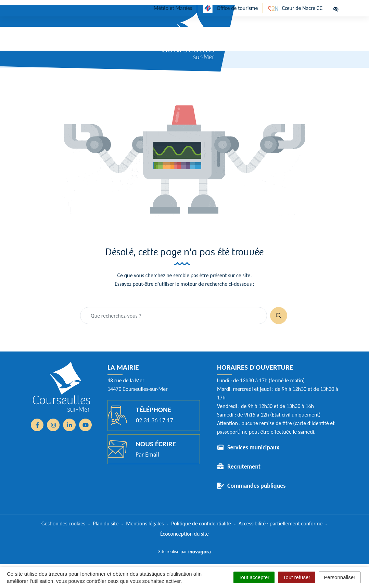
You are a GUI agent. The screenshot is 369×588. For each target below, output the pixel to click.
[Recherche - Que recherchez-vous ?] (174, 316)
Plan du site (106, 523)
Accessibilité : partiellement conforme (281, 523)
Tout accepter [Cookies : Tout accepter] (254, 577)
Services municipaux (253, 447)
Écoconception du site (185, 534)
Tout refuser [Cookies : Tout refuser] (297, 577)
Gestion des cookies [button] (63, 523)
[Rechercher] (279, 316)
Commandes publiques (256, 486)
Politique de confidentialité (201, 523)
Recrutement (244, 466)
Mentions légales (145, 523)
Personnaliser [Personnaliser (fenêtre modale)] (340, 577)
